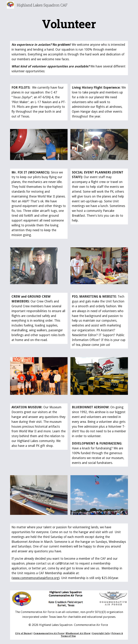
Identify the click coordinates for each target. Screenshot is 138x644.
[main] (69, 24)
